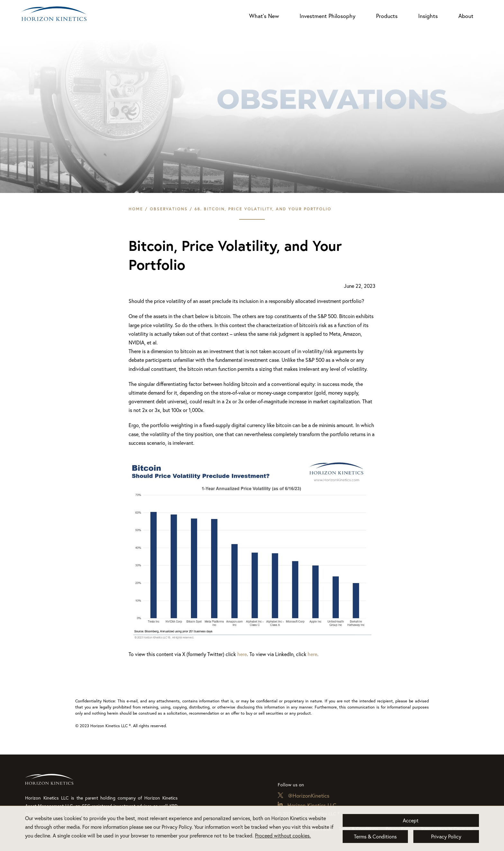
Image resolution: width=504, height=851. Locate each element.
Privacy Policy (446, 837)
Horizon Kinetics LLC (312, 805)
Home (136, 209)
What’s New (264, 16)
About (466, 16)
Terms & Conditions (375, 837)
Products (387, 16)
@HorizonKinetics (309, 796)
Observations (169, 209)
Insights (428, 16)
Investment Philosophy (328, 16)
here (242, 654)
